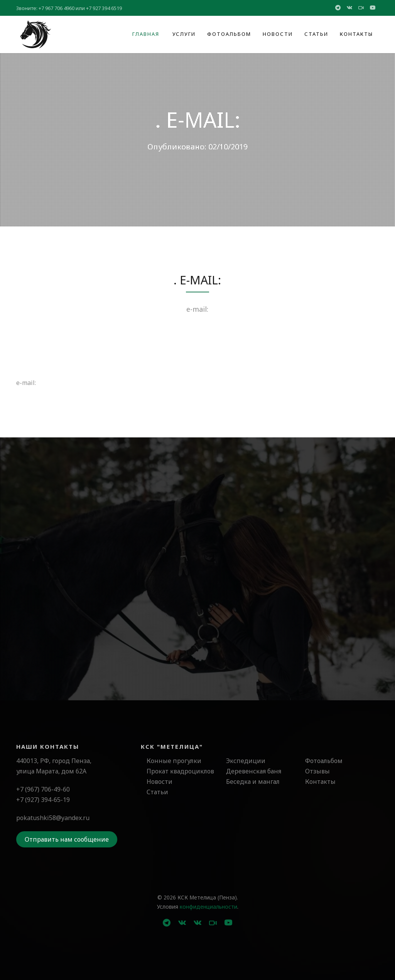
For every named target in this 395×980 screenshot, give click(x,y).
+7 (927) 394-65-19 (43, 800)
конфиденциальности (208, 907)
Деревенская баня (254, 771)
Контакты (356, 34)
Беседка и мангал (253, 782)
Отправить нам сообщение (67, 839)
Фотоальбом (229, 34)
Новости (278, 34)
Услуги (184, 34)
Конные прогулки (174, 761)
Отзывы (317, 771)
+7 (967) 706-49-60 (43, 789)
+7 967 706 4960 (57, 8)
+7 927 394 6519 (104, 8)
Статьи (316, 34)
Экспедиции (246, 761)
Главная (146, 34)
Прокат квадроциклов (180, 771)
